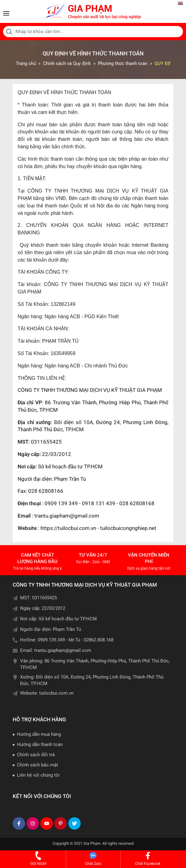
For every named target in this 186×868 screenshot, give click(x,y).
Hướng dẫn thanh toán (40, 744)
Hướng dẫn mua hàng (39, 734)
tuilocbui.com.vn (56, 693)
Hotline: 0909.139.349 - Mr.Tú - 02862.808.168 (67, 640)
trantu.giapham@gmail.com (63, 650)
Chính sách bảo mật (38, 765)
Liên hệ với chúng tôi (38, 775)
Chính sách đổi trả (36, 755)
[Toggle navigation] (6, 13)
